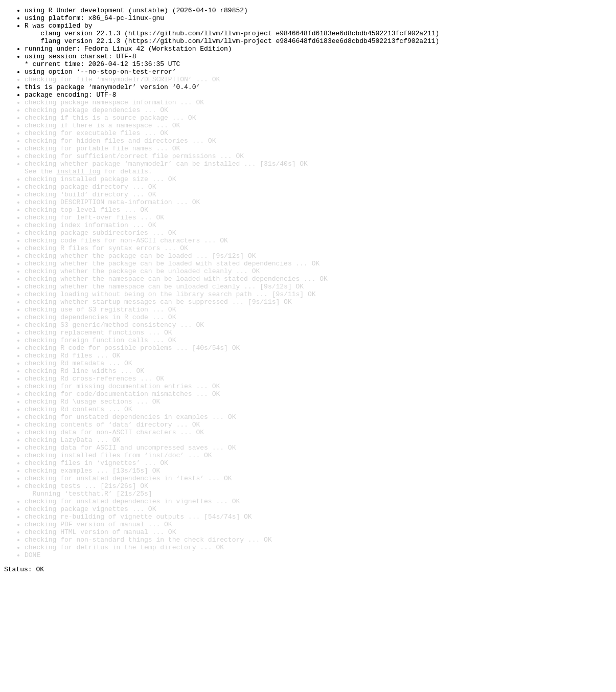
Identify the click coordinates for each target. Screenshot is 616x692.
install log (78, 205)
